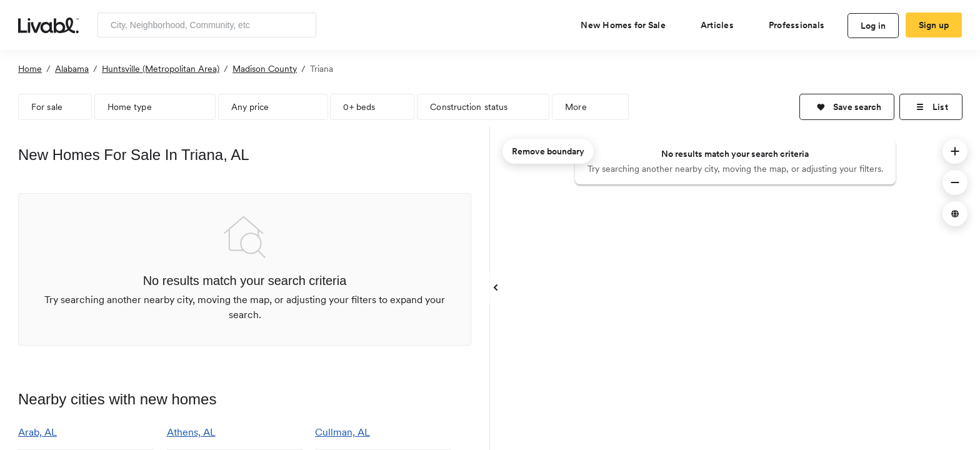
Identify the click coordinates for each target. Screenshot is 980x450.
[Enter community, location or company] (207, 25)
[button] (847, 107)
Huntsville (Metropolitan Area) (161, 69)
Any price (250, 107)
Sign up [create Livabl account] (934, 25)
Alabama (72, 69)
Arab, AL (37, 432)
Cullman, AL (342, 432)
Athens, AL (191, 432)
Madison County (265, 69)
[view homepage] (48, 24)
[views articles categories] (722, 25)
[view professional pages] (802, 25)
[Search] (302, 25)
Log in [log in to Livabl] (873, 26)
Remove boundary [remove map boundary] (548, 151)
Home (30, 69)
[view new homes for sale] (628, 25)
